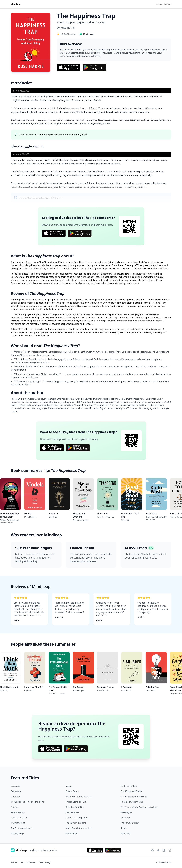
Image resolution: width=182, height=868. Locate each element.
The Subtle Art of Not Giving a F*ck (28, 802)
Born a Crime (72, 791)
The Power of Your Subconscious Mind (139, 807)
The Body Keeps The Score (134, 797)
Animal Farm (72, 833)
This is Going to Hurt (76, 802)
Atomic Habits (18, 812)
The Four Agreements (21, 828)
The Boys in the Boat (76, 823)
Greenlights (126, 812)
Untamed (125, 818)
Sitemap (14, 862)
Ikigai (123, 828)
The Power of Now (130, 823)
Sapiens (15, 807)
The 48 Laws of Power (131, 791)
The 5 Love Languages (77, 818)
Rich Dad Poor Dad (75, 807)
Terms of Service (28, 862)
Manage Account (164, 4)
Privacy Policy (44, 862)
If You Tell (16, 797)
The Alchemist (18, 823)
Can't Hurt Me (73, 812)
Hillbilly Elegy (17, 833)
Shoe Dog (125, 833)
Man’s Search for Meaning (78, 828)
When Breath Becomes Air (79, 797)
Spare (69, 786)
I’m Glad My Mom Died (132, 802)
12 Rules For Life (129, 786)
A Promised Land (19, 818)
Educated (15, 786)
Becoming (16, 791)
